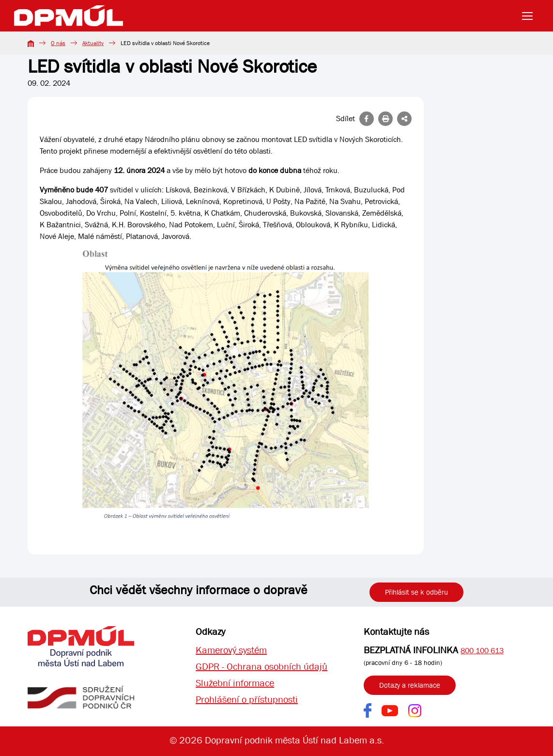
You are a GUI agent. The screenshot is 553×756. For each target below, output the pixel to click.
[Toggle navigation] (530, 16)
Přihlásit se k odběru (416, 592)
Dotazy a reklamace (410, 685)
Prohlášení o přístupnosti (247, 700)
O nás (58, 43)
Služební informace (235, 683)
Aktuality (93, 43)
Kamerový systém (231, 650)
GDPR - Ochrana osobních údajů (261, 667)
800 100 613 (482, 651)
